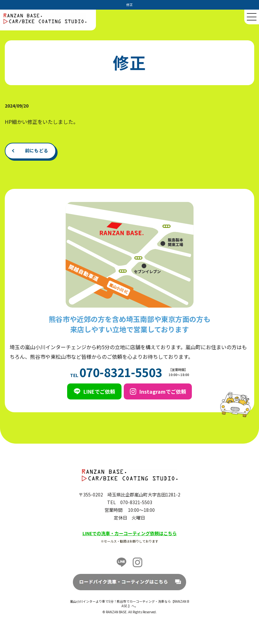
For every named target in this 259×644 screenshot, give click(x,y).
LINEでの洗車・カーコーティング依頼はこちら (130, 533)
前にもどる (37, 150)
